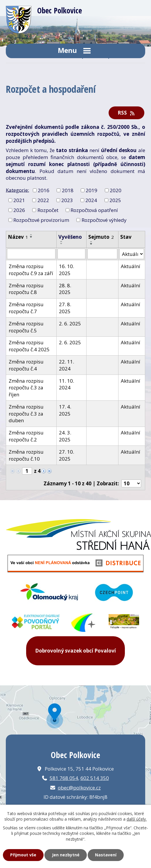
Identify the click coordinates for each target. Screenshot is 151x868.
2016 (44, 190)
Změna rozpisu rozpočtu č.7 (26, 308)
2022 (43, 200)
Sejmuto (101, 237)
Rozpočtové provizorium (41, 220)
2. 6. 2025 (70, 324)
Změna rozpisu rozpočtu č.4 (26, 365)
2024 (91, 200)
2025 (115, 200)
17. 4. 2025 (65, 410)
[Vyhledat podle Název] (31, 254)
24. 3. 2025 (65, 436)
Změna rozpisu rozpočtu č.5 (26, 327)
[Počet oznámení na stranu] (131, 483)
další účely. (137, 819)
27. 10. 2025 (66, 455)
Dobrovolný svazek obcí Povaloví (75, 651)
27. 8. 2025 (65, 308)
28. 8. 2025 (65, 289)
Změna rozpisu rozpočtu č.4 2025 (29, 346)
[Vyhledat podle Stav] (132, 254)
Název (18, 237)
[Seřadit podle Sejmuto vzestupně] (91, 242)
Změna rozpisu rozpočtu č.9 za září (31, 270)
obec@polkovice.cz (79, 788)
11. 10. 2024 (66, 384)
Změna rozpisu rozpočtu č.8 (26, 289)
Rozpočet (48, 210)
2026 (19, 210)
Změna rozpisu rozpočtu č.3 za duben (26, 414)
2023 (67, 200)
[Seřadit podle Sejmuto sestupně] (91, 244)
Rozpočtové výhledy (104, 220)
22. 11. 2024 (66, 365)
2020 (116, 190)
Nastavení (106, 855)
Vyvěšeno (70, 237)
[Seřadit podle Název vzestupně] (31, 235)
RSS (127, 113)
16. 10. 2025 (66, 270)
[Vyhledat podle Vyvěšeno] (71, 254)
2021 (19, 200)
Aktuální (131, 266)
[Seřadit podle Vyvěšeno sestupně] (62, 244)
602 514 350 (95, 778)
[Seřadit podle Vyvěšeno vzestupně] (62, 241)
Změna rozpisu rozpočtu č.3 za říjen (26, 388)
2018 (68, 190)
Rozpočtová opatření (94, 210)
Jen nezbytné (66, 855)
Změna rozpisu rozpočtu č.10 (26, 455)
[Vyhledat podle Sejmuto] (102, 254)
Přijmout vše (23, 855)
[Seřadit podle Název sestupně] (31, 237)
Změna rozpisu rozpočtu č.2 (26, 436)
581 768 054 (64, 778)
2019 (91, 190)
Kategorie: (17, 190)
